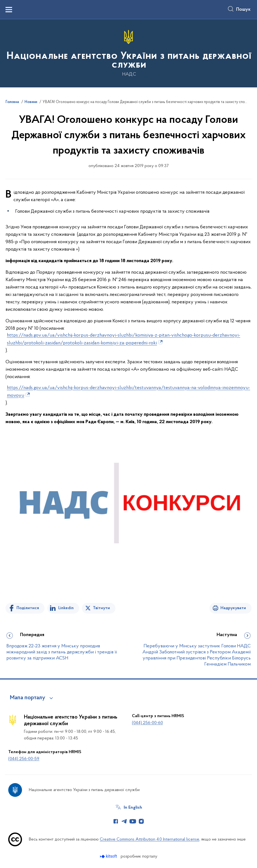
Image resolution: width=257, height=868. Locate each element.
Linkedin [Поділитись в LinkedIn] (66, 608)
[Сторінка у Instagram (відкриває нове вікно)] (141, 821)
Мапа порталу (28, 698)
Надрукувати (233, 608)
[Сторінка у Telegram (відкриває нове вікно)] (124, 821)
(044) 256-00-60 (147, 723)
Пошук (243, 10)
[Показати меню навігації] (9, 10)
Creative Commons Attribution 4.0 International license (150, 839)
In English (133, 808)
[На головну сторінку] (128, 53)
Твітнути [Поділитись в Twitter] (101, 608)
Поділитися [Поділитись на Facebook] (28, 608)
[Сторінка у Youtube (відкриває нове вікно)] (133, 821)
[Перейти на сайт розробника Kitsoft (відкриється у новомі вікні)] (109, 856)
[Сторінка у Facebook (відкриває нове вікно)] (116, 821)
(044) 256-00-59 (24, 759)
